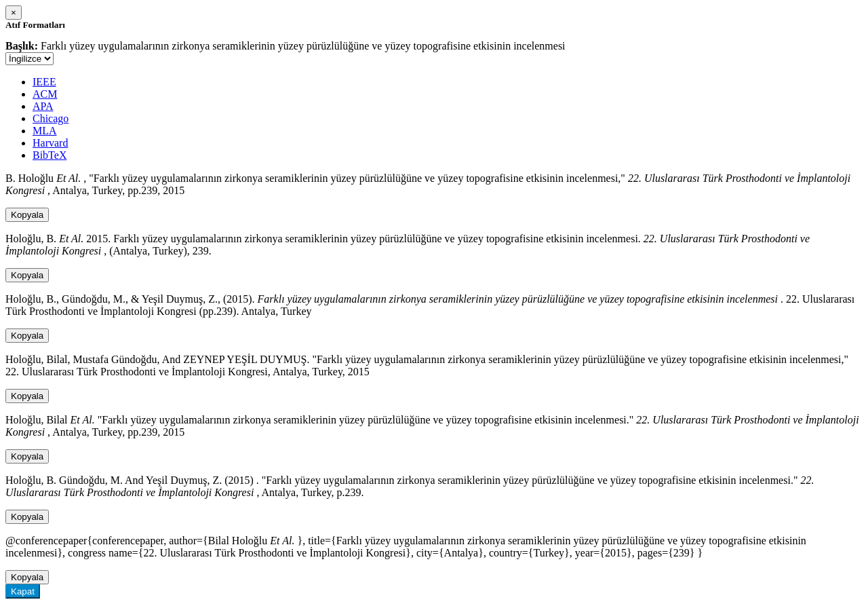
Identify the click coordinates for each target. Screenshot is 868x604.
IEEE (44, 82)
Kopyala (27, 215)
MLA (45, 131)
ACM (45, 94)
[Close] (14, 13)
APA (43, 106)
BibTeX (50, 155)
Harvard (50, 143)
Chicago (51, 118)
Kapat (23, 591)
